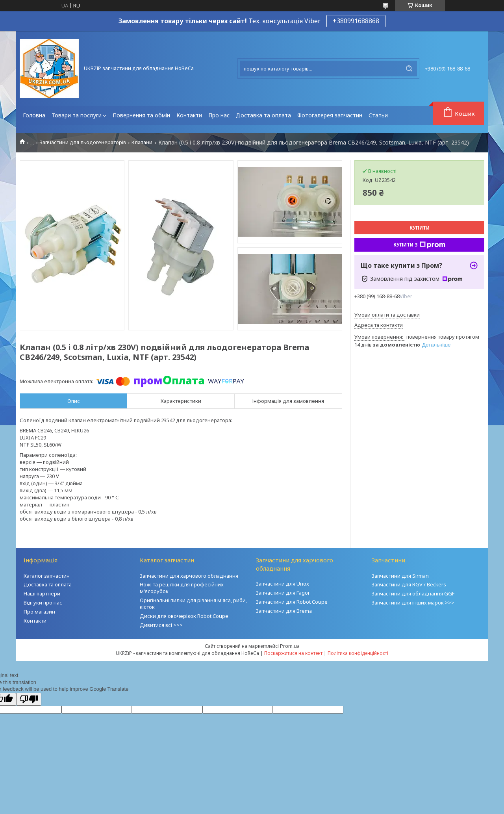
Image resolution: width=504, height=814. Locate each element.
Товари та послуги (77, 115)
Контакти (189, 115)
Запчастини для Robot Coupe (292, 602)
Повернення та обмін (141, 115)
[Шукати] (409, 69)
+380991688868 (356, 21)
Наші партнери (42, 593)
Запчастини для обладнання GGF (413, 593)
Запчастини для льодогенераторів (83, 142)
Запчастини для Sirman (400, 576)
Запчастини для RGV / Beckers (409, 584)
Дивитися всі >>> (161, 625)
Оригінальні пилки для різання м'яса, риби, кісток (193, 604)
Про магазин (39, 612)
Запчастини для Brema (284, 611)
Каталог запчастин (47, 576)
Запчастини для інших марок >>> (413, 603)
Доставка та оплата (263, 115)
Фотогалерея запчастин (330, 115)
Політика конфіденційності (358, 653)
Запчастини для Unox (283, 584)
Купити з (419, 245)
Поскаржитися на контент (293, 653)
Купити (420, 228)
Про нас (219, 115)
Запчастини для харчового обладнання (189, 576)
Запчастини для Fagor (283, 593)
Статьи (378, 115)
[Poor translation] (29, 699)
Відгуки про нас (43, 603)
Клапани (142, 142)
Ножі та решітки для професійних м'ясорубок (182, 588)
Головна (34, 115)
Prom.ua (290, 646)
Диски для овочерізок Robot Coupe (184, 616)
